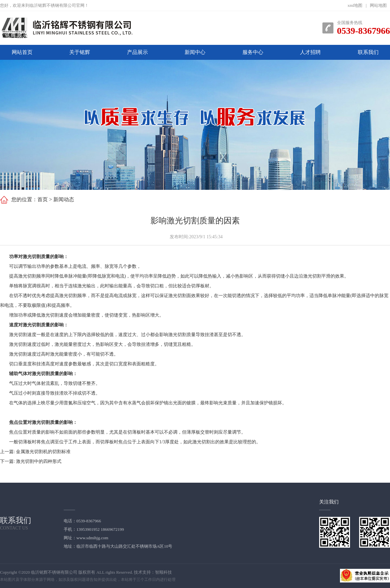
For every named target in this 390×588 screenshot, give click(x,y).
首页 (43, 199)
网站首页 (22, 52)
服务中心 (253, 52)
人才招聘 (310, 52)
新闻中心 (195, 52)
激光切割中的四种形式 (39, 461)
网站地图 (378, 5)
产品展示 (137, 52)
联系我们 (368, 52)
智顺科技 (163, 572)
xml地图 (355, 5)
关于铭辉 (80, 52)
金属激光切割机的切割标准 (43, 452)
